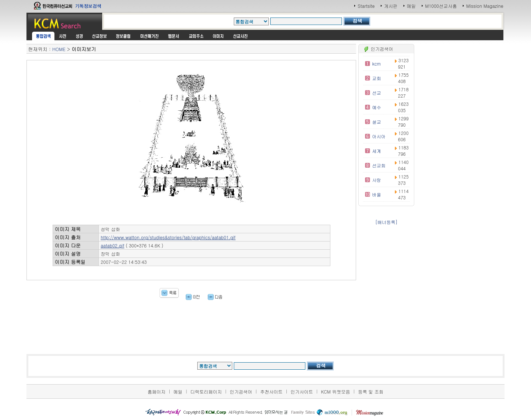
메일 (411, 6)
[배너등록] (386, 222)
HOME (59, 49)
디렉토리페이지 (206, 391)
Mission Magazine (485, 6)
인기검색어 (241, 391)
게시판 (391, 6)
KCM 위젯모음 (336, 391)
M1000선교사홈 (441, 6)
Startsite (366, 6)
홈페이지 (157, 391)
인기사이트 (302, 391)
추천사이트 (271, 391)
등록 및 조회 (371, 391)
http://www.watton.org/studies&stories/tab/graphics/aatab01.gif (168, 237)
